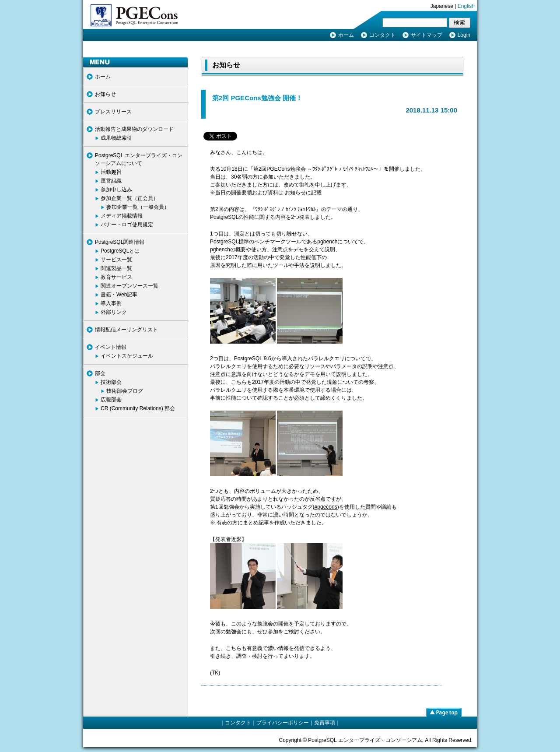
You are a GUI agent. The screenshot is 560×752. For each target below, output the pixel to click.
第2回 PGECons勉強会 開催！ (257, 98)
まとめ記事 (256, 523)
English (466, 6)
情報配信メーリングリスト (126, 330)
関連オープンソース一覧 (129, 286)
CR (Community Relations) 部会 (138, 408)
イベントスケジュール (127, 356)
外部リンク (114, 312)
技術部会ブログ (125, 391)
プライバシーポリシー (283, 723)
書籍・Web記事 (119, 295)
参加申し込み (116, 190)
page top (444, 712)
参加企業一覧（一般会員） (138, 207)
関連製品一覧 (116, 268)
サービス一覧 (116, 260)
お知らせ (105, 94)
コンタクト (382, 35)
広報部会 (111, 400)
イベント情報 (111, 347)
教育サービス (116, 277)
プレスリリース (113, 112)
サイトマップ (427, 35)
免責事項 (325, 723)
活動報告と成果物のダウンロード (134, 129)
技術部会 (111, 382)
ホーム (346, 35)
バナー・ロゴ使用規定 (127, 225)
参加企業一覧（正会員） (129, 198)
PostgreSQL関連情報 (120, 242)
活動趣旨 (111, 172)
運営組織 (111, 181)
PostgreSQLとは (120, 251)
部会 (100, 373)
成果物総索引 (116, 138)
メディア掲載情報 (122, 216)
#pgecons (326, 507)
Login (464, 35)
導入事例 (111, 303)
